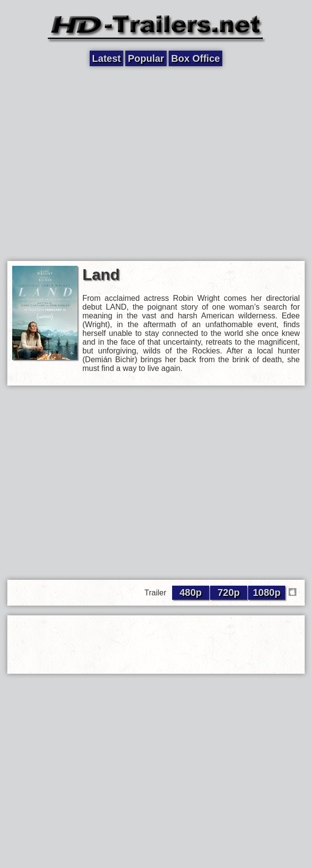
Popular (146, 58)
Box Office (195, 58)
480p (191, 592)
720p (229, 592)
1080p (267, 592)
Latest (107, 58)
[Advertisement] (91, 163)
